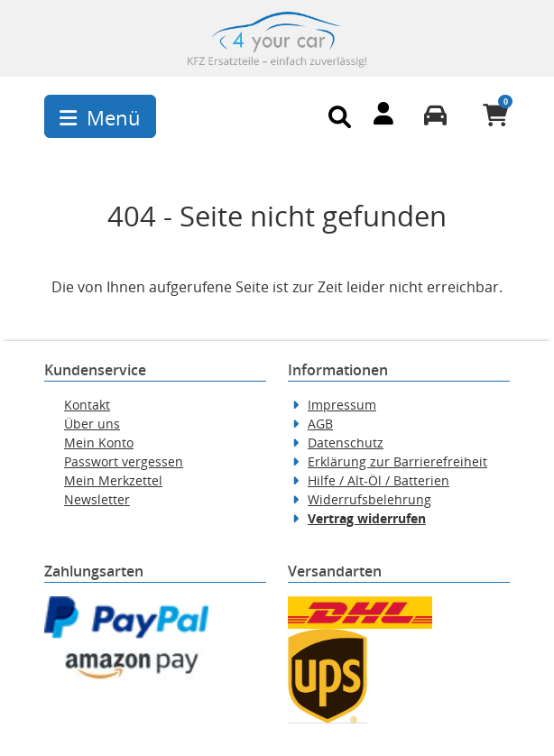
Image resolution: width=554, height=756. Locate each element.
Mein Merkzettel (113, 480)
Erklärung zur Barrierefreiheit (397, 461)
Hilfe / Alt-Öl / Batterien (379, 480)
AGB (320, 424)
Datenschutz (346, 443)
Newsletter (97, 499)
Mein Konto (99, 443)
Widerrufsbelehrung (369, 499)
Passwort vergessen (124, 461)
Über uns (92, 424)
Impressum (342, 405)
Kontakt (87, 405)
